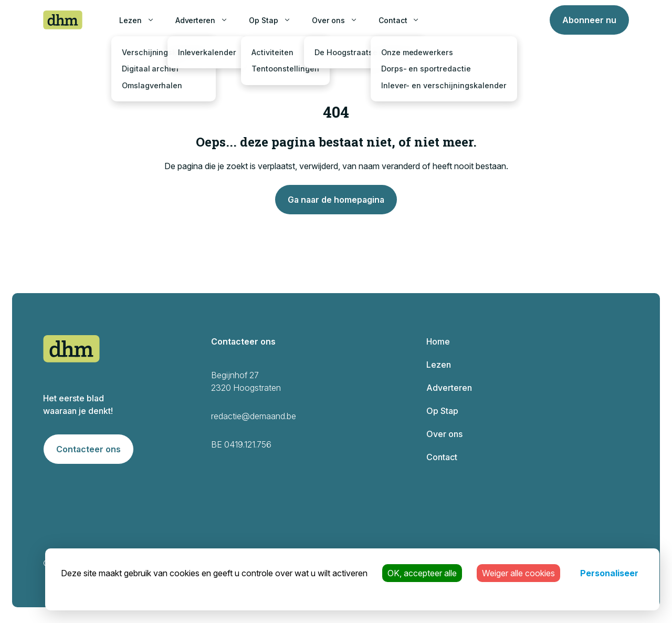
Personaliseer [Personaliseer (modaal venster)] (609, 573)
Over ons (328, 20)
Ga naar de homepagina (336, 200)
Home (438, 341)
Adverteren (196, 20)
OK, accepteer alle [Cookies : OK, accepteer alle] (422, 573)
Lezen (130, 20)
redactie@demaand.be (254, 416)
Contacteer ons (88, 449)
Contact (393, 20)
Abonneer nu (589, 20)
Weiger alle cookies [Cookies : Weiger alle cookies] (518, 573)
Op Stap (264, 20)
